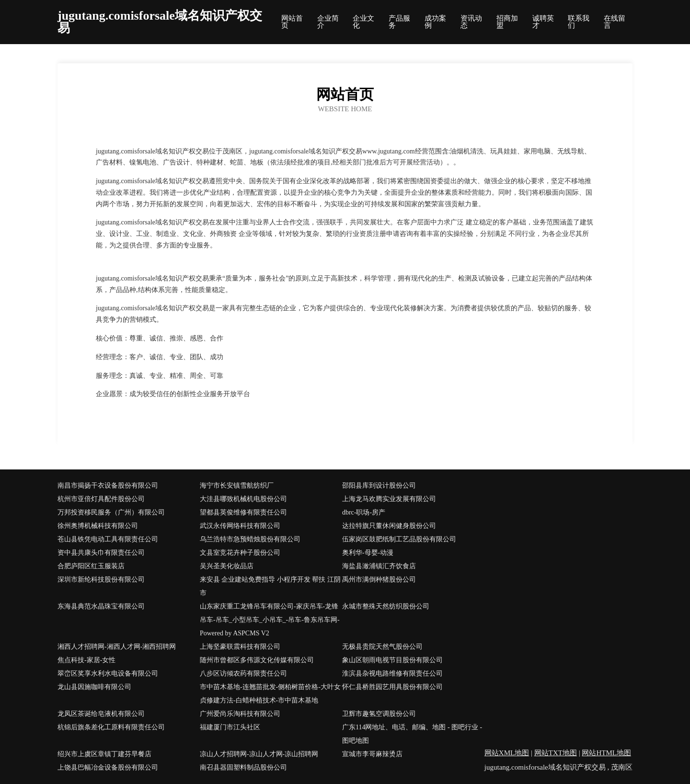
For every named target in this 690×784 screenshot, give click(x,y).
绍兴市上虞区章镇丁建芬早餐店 (104, 754)
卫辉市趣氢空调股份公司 (379, 714)
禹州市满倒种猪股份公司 (379, 579)
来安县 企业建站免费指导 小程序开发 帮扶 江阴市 (270, 586)
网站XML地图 (507, 753)
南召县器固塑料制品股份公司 (243, 767)
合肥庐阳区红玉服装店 (91, 566)
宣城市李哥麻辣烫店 (372, 754)
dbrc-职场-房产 (364, 512)
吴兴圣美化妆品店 (227, 566)
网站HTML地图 (606, 753)
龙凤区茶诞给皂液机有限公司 (101, 714)
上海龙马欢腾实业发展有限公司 (389, 499)
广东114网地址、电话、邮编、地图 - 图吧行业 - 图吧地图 (412, 734)
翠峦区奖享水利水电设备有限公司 (108, 673)
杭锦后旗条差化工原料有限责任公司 (111, 727)
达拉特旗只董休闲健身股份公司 (389, 526)
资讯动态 (471, 22)
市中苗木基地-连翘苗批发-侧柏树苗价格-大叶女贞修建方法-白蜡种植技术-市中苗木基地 (270, 694)
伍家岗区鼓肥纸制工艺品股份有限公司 (399, 539)
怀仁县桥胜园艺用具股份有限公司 (392, 687)
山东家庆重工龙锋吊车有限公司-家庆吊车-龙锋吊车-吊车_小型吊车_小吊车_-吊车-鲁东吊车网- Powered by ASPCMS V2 (270, 620)
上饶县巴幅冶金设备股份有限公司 (108, 767)
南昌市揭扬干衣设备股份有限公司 (108, 486)
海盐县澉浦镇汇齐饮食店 (379, 566)
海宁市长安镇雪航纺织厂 (237, 486)
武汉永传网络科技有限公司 (240, 526)
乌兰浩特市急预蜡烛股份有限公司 (250, 539)
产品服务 (399, 22)
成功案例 (435, 22)
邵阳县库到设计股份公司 (379, 486)
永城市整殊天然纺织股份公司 (386, 606)
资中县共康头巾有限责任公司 (101, 553)
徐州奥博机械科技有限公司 (98, 526)
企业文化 (363, 22)
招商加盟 (507, 22)
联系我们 (579, 22)
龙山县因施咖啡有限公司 (94, 687)
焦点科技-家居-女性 (86, 660)
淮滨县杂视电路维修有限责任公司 (392, 673)
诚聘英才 (543, 22)
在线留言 (615, 22)
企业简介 (328, 22)
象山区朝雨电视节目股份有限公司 (392, 660)
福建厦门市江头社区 (230, 727)
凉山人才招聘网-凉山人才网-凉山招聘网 (259, 754)
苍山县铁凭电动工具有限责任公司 (108, 539)
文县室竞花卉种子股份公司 (240, 553)
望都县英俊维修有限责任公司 (243, 512)
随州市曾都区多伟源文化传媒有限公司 (257, 660)
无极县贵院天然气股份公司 (382, 647)
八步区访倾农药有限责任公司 (243, 673)
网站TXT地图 (556, 753)
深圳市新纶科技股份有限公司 (101, 579)
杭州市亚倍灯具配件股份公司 (101, 499)
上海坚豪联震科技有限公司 (240, 647)
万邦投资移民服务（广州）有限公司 (111, 512)
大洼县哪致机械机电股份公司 (243, 499)
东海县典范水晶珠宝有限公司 (101, 606)
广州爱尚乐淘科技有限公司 (240, 714)
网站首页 (292, 22)
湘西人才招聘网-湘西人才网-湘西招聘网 (117, 647)
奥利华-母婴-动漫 (368, 553)
